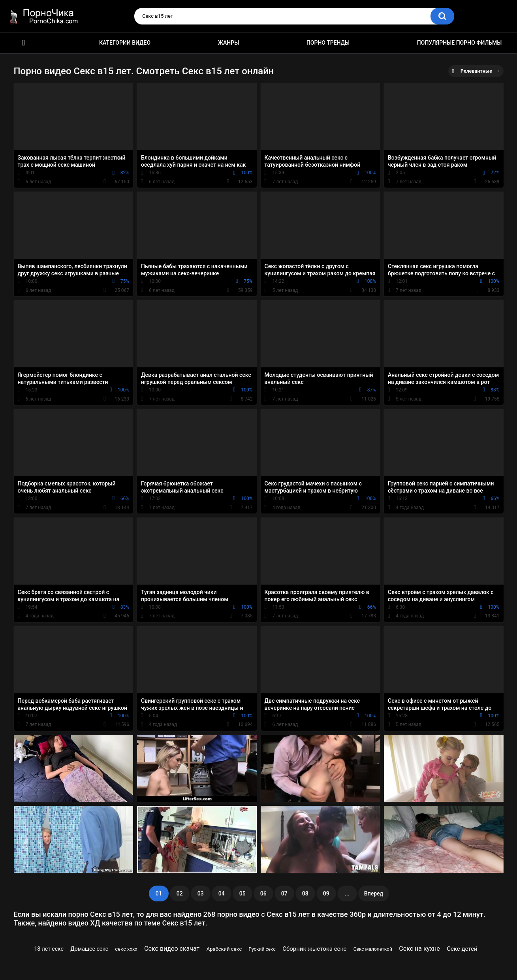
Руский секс (262, 949)
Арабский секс (224, 949)
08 (305, 893)
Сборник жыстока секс (314, 949)
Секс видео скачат (172, 949)
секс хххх (126, 949)
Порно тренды (328, 43)
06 (263, 893)
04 (222, 893)
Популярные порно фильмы (460, 43)
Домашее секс (89, 949)
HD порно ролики (24, 43)
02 (180, 893)
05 (243, 893)
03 (201, 893)
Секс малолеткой (373, 949)
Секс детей (462, 949)
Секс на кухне (419, 949)
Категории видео (125, 43)
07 (284, 893)
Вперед (374, 893)
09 (326, 893)
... (347, 893)
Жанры (229, 43)
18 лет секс (49, 949)
